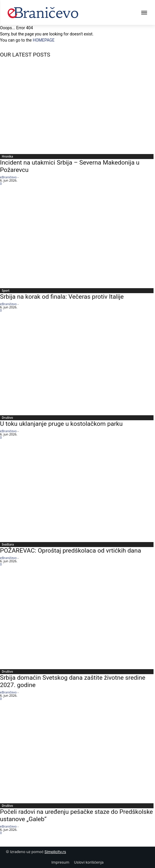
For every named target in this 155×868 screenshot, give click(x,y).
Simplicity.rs (55, 852)
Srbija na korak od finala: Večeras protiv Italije (62, 297)
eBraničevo (8, 177)
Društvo (7, 418)
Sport (6, 291)
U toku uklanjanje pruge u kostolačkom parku (61, 424)
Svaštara (8, 544)
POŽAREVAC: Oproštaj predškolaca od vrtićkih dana (70, 551)
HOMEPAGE (44, 40)
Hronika (7, 156)
